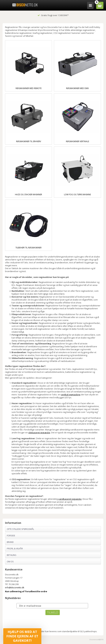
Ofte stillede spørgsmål (20, 529)
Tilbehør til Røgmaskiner (28, 248)
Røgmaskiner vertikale (78, 141)
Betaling (12, 555)
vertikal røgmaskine (71, 395)
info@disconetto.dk (15, 587)
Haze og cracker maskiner (28, 194)
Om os (10, 561)
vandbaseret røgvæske (70, 499)
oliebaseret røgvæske (39, 433)
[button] (22, 636)
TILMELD (53, 612)
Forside (11, 536)
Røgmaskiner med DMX (77, 88)
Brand (10, 542)
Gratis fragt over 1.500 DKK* (53, 15)
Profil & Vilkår (15, 548)
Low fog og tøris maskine (77, 194)
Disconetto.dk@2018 (96, 640)
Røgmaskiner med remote (29, 88)
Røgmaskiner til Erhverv (29, 141)
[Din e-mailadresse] (52, 606)
